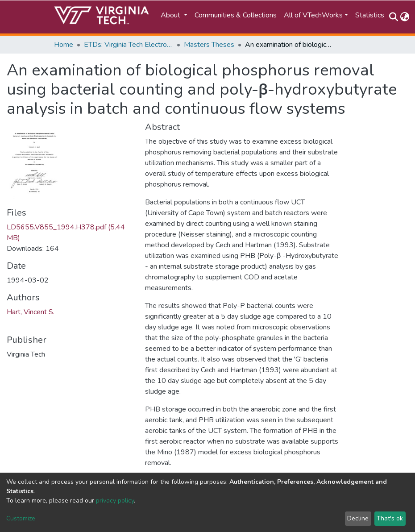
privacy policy (115, 501)
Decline (358, 518)
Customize (21, 518)
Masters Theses (209, 45)
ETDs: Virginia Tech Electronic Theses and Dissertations (129, 45)
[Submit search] (393, 17)
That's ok (390, 518)
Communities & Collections (236, 15)
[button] (405, 17)
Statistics (370, 15)
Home (64, 45)
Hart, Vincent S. (31, 312)
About (171, 15)
